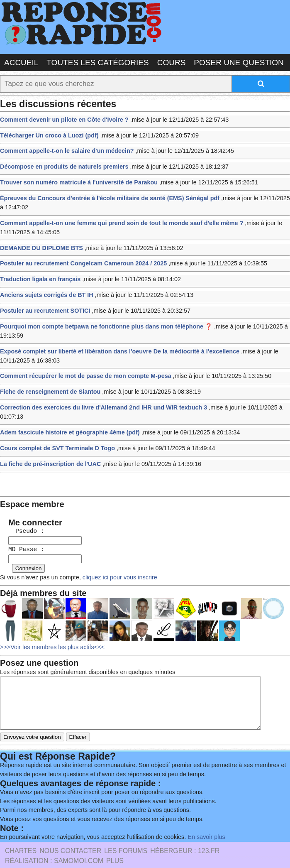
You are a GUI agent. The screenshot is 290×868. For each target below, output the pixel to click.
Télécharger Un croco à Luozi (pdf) (47, 133)
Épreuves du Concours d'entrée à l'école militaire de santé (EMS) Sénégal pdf (105, 193)
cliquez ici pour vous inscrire (114, 556)
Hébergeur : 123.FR (185, 833)
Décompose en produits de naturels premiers (61, 163)
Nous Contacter (70, 833)
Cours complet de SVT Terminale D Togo (55, 433)
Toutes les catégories (97, 62)
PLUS (115, 843)
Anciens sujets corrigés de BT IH (45, 286)
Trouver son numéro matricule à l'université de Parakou (75, 178)
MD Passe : (22, 530)
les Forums (126, 833)
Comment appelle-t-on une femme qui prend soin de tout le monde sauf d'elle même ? (116, 217)
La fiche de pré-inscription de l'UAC (48, 448)
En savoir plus (197, 820)
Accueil (21, 62)
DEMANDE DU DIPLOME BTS (40, 241)
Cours (172, 62)
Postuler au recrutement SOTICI (43, 301)
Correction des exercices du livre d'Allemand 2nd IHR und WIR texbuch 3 (99, 394)
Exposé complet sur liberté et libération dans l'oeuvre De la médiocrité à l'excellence (114, 340)
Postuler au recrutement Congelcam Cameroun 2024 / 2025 (80, 256)
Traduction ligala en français (39, 271)
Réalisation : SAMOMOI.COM (54, 843)
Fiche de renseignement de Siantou (48, 379)
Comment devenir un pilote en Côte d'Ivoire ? (61, 118)
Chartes (21, 833)
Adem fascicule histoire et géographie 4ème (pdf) (67, 418)
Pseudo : (22, 512)
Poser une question (239, 62)
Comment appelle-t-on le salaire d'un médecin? (64, 148)
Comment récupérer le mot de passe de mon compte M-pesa (82, 364)
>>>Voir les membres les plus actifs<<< (50, 625)
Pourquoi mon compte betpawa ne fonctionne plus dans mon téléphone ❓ (101, 316)
